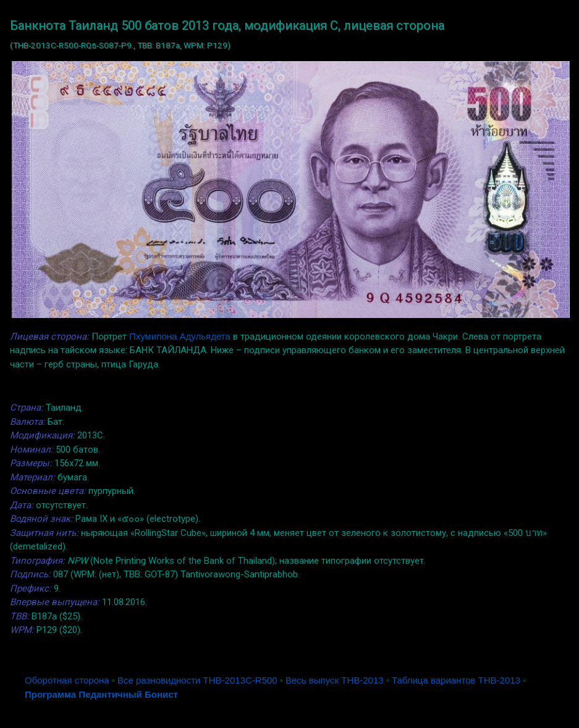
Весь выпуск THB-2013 (335, 680)
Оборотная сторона (67, 680)
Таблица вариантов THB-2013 (456, 680)
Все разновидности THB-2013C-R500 (197, 680)
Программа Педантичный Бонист (101, 694)
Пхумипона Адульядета (180, 336)
